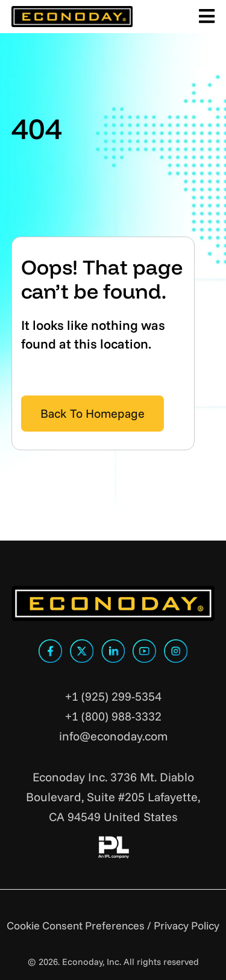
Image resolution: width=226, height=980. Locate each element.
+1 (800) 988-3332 (113, 716)
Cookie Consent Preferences (76, 926)
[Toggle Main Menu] (205, 17)
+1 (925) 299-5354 (113, 696)
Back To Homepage (93, 413)
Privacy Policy (187, 926)
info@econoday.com (113, 736)
